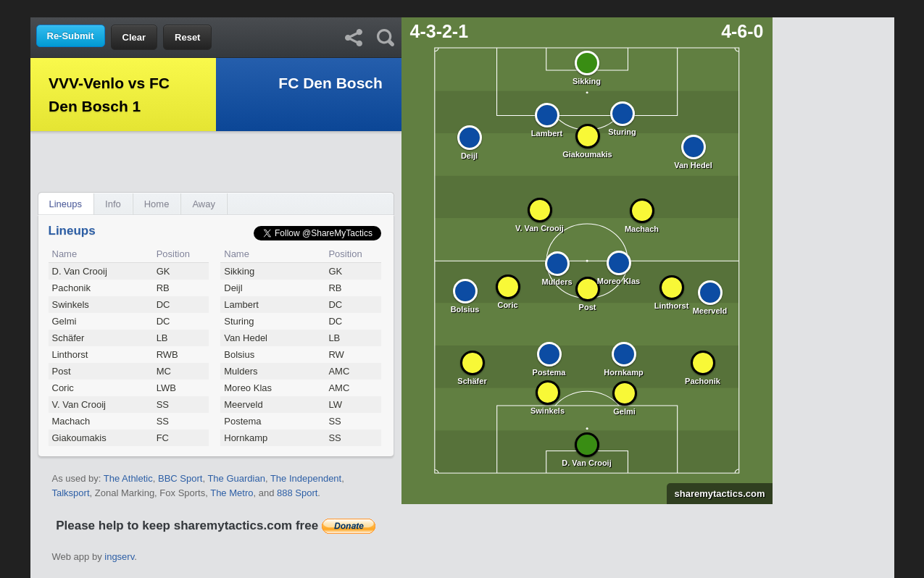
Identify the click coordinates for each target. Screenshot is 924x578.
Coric (63, 388)
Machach (71, 421)
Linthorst (70, 355)
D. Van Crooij (80, 271)
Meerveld (243, 405)
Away (204, 204)
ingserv (119, 557)
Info (113, 204)
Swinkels (71, 305)
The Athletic (128, 478)
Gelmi (64, 321)
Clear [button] (134, 37)
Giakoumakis (79, 438)
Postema (242, 421)
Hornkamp (246, 438)
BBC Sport (180, 478)
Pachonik (71, 288)
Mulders (241, 371)
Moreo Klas (248, 388)
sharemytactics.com (716, 494)
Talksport (71, 493)
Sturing (239, 321)
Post (62, 371)
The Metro (232, 493)
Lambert (241, 305)
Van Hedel (246, 338)
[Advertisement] (462, 8)
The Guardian (236, 478)
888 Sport (297, 493)
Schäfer (68, 338)
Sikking (239, 271)
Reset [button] (187, 37)
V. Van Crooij (79, 405)
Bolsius (239, 355)
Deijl (233, 288)
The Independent (306, 478)
